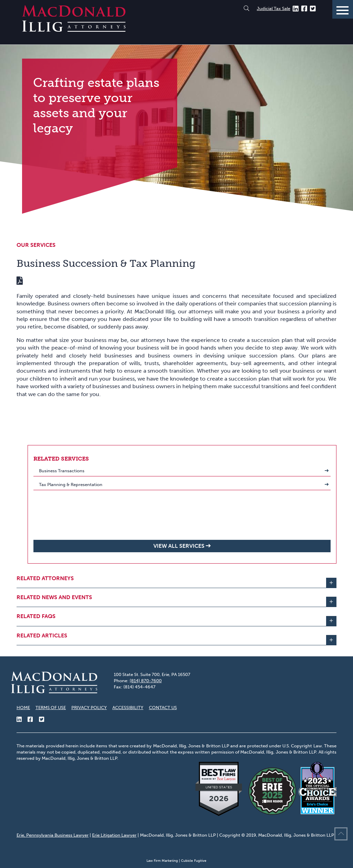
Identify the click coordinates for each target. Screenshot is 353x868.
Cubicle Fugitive (194, 861)
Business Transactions (62, 471)
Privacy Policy (89, 708)
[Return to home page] (74, 30)
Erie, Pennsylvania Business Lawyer (53, 835)
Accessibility (128, 708)
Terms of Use (51, 708)
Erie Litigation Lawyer (114, 835)
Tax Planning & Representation (71, 485)
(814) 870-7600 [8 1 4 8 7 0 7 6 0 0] (146, 681)
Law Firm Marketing (162, 861)
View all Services (179, 546)
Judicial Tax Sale (274, 8)
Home (23, 708)
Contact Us (163, 708)
